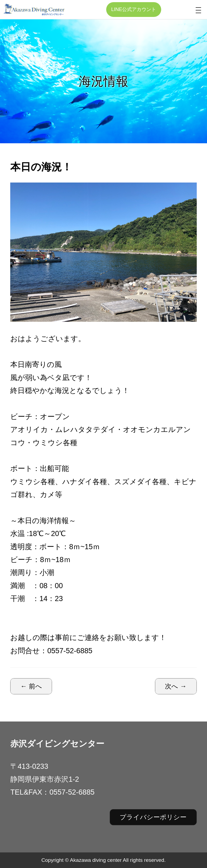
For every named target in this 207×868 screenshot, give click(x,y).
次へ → (176, 686)
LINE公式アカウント (134, 9)
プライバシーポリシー (153, 817)
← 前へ (31, 686)
